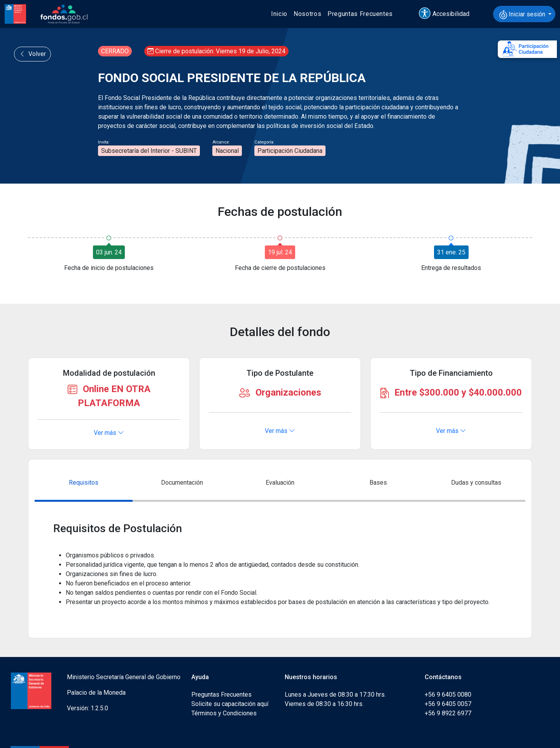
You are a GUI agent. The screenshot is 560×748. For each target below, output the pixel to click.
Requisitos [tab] (84, 483)
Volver (32, 54)
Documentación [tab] (182, 483)
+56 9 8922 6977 (448, 713)
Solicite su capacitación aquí (230, 704)
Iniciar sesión (523, 15)
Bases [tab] (378, 483)
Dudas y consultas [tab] (476, 483)
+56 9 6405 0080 (448, 695)
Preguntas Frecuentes (360, 14)
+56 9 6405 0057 (448, 704)
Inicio (279, 14)
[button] (448, 14)
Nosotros (307, 14)
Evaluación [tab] (280, 483)
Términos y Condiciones (224, 713)
